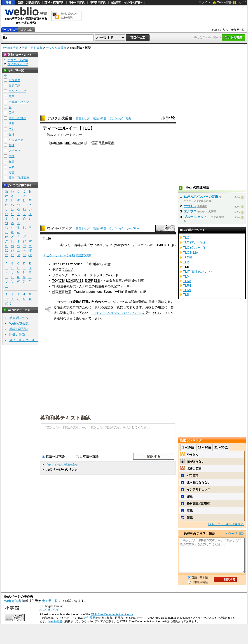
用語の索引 (99, 118)
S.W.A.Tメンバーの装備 (201, 197)
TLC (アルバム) (194, 242)
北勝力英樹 (194, 468)
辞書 (8, 2)
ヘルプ (242, 2)
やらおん (193, 454)
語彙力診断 (17, 335)
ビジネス (14, 80)
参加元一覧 (238, 30)
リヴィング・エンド (66, 275)
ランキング (116, 118)
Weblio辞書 (55, 621)
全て (7, 76)
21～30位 (221, 447)
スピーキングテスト (23, 340)
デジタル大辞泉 (56, 48)
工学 (12, 113)
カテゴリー (132, 229)
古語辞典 (116, 2)
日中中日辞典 (77, 2)
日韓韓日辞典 (98, 2)
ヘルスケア (16, 140)
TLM (186, 276)
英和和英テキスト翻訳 (66, 418)
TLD (186, 262)
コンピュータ (17, 91)
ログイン (204, 2)
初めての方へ (220, 30)
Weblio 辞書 (225, 2)
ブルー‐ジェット (195, 217)
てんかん (68, 269)
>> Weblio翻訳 (235, 533)
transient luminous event (68, 143)
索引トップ (83, 118)
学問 (12, 124)
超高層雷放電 (62, 292)
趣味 (12, 145)
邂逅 (190, 497)
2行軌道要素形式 (64, 286)
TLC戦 (188, 257)
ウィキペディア (60, 228)
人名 (12, 167)
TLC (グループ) (194, 248)
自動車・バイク (19, 102)
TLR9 (187, 290)
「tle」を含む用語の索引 (62, 465)
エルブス (190, 211)
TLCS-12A (191, 252)
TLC (186, 238)
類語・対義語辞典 (29, 2)
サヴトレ (190, 206)
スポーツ (14, 151)
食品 (12, 162)
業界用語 (14, 86)
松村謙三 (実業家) (198, 504)
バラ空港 (193, 475)
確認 (190, 518)
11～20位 (205, 447)
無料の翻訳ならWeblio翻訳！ (69, 16)
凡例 (128, 118)
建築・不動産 (17, 118)
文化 (12, 129)
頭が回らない (196, 461)
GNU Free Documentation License (112, 614)
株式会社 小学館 (49, 610)
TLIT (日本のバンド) (198, 271)
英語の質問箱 (19, 329)
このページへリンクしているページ (117, 313)
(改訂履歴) (90, 618)
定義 (190, 511)
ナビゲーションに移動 (59, 255)
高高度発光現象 (103, 143)
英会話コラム (19, 318)
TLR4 (187, 285)
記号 (8, 303)
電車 (12, 96)
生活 (12, 134)
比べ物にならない (199, 482)
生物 (12, 156)
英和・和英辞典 (54, 2)
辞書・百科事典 (32, 48)
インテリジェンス (199, 489)
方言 (12, 172)
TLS (186, 295)
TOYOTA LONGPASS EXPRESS (76, 281)
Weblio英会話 (19, 323)
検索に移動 (84, 255)
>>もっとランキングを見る (226, 524)
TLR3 (187, 281)
